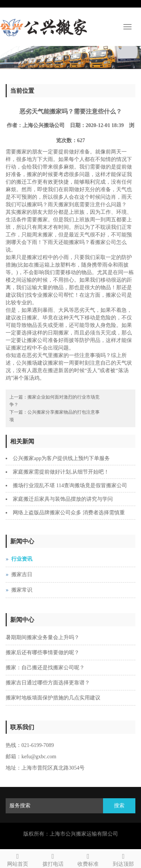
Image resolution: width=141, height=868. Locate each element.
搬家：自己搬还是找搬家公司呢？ (45, 668)
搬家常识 (22, 590)
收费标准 (88, 859)
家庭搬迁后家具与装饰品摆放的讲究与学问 (63, 499)
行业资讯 (22, 559)
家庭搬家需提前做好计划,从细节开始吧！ (61, 472)
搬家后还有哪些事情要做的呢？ (42, 653)
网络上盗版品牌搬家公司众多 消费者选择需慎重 (69, 513)
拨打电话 (53, 859)
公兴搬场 (27, 363)
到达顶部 (123, 859)
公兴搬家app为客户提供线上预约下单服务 (61, 458)
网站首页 (18, 859)
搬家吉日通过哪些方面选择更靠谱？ (48, 683)
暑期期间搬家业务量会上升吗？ (42, 637)
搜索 (119, 806)
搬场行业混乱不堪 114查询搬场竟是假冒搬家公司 (70, 485)
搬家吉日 (22, 574)
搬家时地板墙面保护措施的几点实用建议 (53, 698)
